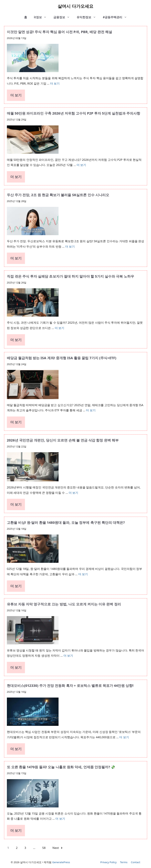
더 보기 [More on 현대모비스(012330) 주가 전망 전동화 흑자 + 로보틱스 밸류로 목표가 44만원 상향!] (124, 737)
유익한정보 (88, 17)
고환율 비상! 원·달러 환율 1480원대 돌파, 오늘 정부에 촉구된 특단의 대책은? (66, 523)
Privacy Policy (108, 862)
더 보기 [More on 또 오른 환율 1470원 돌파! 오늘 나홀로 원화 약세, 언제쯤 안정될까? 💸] (60, 819)
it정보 (42, 17)
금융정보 (63, 17)
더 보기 (16, 95)
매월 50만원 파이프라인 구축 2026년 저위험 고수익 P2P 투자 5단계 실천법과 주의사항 (74, 113)
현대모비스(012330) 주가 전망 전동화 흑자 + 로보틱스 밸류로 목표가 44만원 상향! (70, 686)
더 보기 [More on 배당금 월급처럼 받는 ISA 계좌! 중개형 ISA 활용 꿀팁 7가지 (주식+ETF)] (91, 410)
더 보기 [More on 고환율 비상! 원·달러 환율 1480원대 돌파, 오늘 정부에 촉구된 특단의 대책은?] (83, 574)
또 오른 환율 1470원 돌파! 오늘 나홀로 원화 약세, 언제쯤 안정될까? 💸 (61, 767)
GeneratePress (61, 862)
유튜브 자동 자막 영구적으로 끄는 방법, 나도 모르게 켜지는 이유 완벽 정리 (64, 604)
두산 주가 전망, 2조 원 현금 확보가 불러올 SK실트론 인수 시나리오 (58, 195)
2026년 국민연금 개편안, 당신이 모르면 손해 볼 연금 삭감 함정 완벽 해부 (63, 440)
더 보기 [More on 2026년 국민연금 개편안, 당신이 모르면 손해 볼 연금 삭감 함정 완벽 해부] (73, 493)
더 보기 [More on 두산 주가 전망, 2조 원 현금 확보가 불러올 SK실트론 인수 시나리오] (70, 246)
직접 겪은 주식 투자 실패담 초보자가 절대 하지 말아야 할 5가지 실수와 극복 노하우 (71, 276)
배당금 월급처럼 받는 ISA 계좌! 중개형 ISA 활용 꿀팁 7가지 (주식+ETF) (62, 358)
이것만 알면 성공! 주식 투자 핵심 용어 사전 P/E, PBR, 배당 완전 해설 (59, 32)
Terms (124, 862)
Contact (136, 862)
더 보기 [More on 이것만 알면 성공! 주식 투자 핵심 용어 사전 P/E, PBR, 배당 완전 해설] (55, 83)
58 (44, 848)
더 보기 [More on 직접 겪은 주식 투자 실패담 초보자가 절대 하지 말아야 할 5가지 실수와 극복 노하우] (59, 328)
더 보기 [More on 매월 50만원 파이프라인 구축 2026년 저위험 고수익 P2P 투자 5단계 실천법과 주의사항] (81, 165)
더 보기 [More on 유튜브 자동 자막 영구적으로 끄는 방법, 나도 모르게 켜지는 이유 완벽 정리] (68, 656)
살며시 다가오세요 (75, 6)
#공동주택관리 (117, 17)
